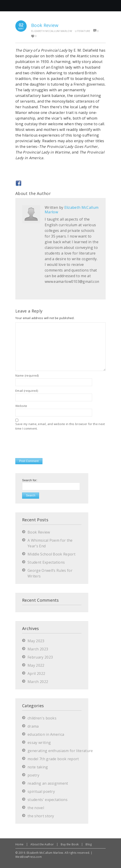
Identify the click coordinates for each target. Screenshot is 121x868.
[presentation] (50, 445)
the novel (36, 808)
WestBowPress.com (29, 857)
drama (33, 726)
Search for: (30, 480)
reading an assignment (48, 783)
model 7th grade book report (53, 759)
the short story (41, 816)
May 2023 (36, 641)
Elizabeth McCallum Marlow (52, 31)
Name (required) (27, 375)
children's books (42, 718)
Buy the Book (70, 844)
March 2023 (38, 649)
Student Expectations (46, 562)
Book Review (45, 25)
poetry (33, 775)
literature (83, 31)
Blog (89, 844)
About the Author (42, 844)
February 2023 (40, 657)
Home (19, 844)
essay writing (39, 743)
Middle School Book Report (51, 554)
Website (21, 406)
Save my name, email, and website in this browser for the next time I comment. (60, 426)
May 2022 (36, 665)
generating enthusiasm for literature (60, 751)
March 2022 (38, 682)
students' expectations (48, 800)
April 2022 (36, 673)
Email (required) (27, 391)
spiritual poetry (41, 791)
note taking (38, 767)
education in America (46, 734)
